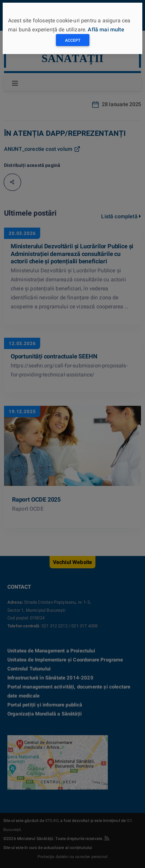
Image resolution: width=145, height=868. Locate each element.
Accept (73, 40)
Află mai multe (106, 30)
